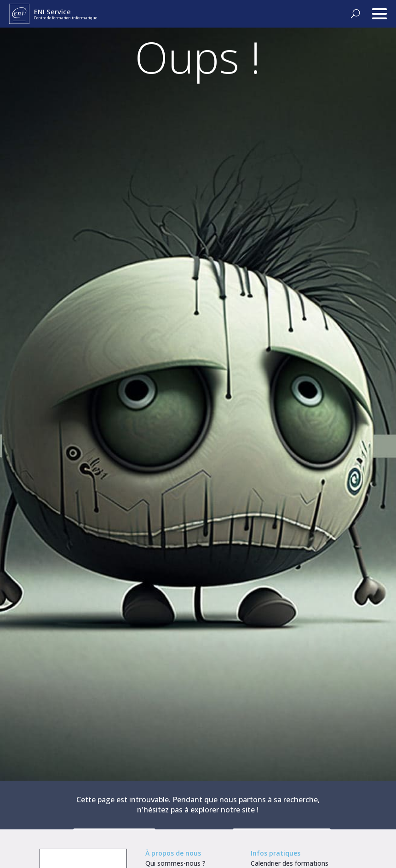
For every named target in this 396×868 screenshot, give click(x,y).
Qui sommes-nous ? (175, 863)
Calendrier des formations (290, 863)
